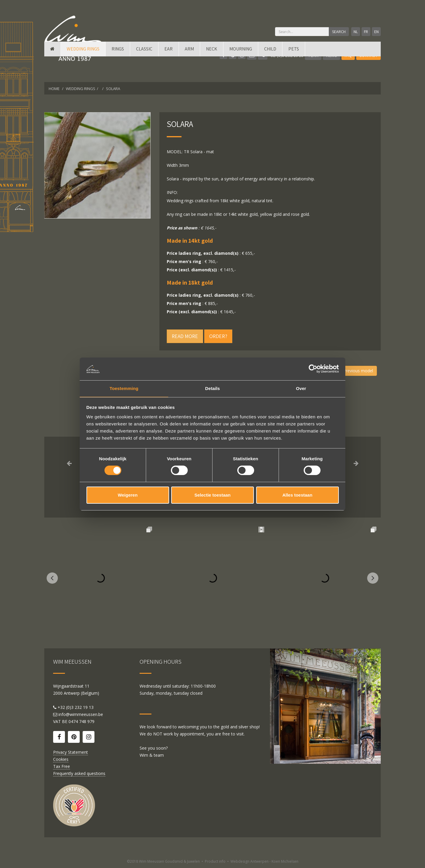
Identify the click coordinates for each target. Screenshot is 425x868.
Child (270, 75)
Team (313, 55)
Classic (144, 75)
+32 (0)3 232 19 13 (281, 55)
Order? (218, 336)
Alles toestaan (297, 496)
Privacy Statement (71, 752)
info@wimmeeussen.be (81, 714)
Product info (215, 861)
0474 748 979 (81, 721)
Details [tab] (212, 388)
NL (351, 32)
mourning (241, 75)
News (331, 55)
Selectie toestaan (213, 496)
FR (363, 32)
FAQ (348, 55)
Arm (189, 75)
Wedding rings (83, 75)
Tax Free (62, 766)
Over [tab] (301, 388)
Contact (368, 55)
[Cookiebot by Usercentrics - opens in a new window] (313, 368)
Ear (169, 75)
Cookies (61, 759)
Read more (185, 336)
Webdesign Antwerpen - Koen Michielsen (264, 861)
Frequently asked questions (79, 773)
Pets (294, 75)
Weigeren (128, 496)
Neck (212, 75)
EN (376, 32)
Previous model (357, 371)
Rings (118, 75)
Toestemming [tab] (124, 388)
